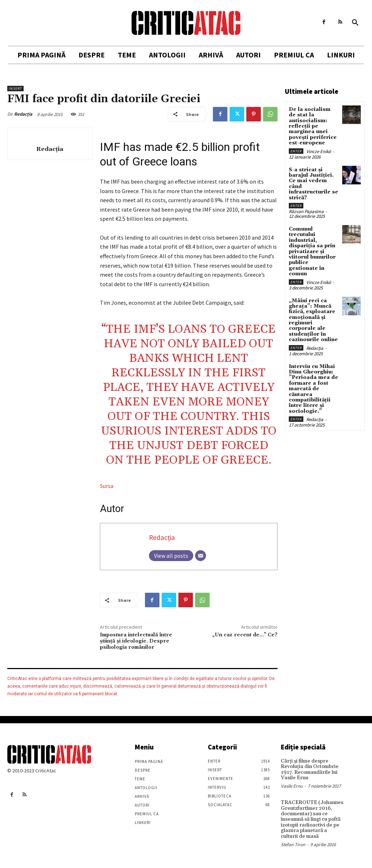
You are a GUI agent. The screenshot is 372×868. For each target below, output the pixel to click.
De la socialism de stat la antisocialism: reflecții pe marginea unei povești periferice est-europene (313, 126)
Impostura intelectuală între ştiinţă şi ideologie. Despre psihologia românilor (136, 641)
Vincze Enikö (319, 151)
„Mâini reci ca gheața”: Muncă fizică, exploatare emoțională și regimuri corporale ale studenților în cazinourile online (313, 320)
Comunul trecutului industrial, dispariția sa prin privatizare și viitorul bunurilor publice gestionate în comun (312, 251)
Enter (296, 151)
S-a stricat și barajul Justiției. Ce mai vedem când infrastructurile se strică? (314, 184)
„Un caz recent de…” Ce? (245, 635)
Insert (15, 89)
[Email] (201, 556)
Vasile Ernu (292, 786)
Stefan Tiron (293, 845)
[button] (355, 23)
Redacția (23, 114)
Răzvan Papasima (306, 211)
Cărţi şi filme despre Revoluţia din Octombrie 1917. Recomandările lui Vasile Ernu (310, 769)
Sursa (107, 486)
